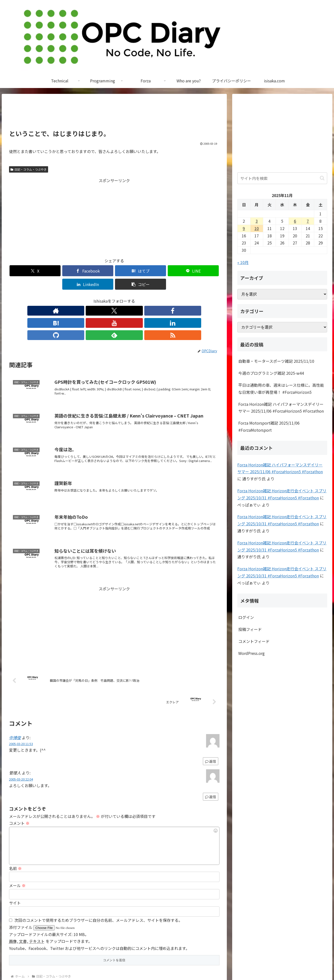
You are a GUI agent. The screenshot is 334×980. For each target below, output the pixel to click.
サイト (15, 865)
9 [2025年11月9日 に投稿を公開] (244, 228)
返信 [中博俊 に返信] (211, 723)
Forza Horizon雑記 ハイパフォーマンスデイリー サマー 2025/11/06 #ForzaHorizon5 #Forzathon (281, 408)
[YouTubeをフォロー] (114, 297)
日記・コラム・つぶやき (29, 169)
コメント (19, 785)
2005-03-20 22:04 (21, 741)
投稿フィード (250, 629)
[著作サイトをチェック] (69, 297)
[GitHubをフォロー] (137, 297)
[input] (282, 178)
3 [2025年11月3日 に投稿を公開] (257, 221)
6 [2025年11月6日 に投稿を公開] (295, 221)
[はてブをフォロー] (103, 297)
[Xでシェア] (26, 271)
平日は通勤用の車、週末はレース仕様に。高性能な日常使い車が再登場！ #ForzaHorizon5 (281, 389)
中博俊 (15, 700)
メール (17, 848)
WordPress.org (251, 653)
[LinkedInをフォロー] (125, 297)
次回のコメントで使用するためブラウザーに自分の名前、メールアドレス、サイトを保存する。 (98, 882)
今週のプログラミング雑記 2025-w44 (271, 373)
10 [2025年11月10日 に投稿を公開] (257, 228)
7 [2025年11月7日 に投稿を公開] (308, 221)
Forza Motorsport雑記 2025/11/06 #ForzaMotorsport (269, 426)
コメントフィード (254, 641)
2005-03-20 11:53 (21, 706)
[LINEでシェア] (132, 271)
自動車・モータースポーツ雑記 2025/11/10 (276, 361)
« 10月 (243, 262)
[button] (203, 271)
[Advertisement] (114, 114)
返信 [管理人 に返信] (211, 759)
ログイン (246, 617)
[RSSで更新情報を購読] (159, 297)
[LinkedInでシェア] (167, 271)
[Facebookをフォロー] (92, 297)
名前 (15, 830)
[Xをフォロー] (81, 297)
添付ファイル (21, 889)
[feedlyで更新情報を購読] (148, 297)
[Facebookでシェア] (61, 271)
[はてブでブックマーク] (96, 271)
